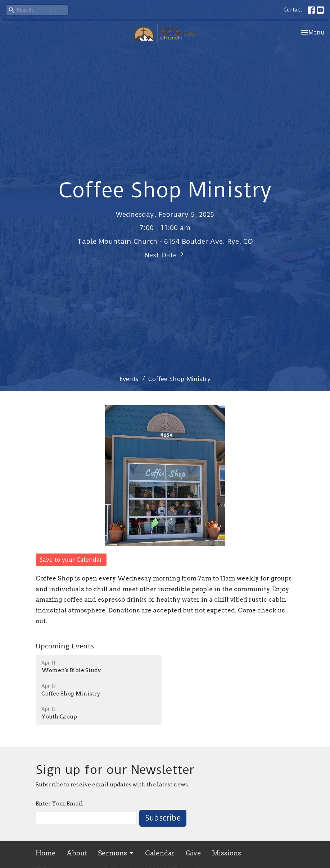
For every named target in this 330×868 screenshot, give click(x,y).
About (77, 853)
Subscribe (163, 818)
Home (46, 853)
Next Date (165, 255)
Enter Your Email (59, 804)
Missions (227, 853)
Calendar (160, 853)
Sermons (116, 853)
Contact (293, 10)
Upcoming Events (65, 646)
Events (129, 379)
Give (193, 853)
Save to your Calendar (71, 560)
